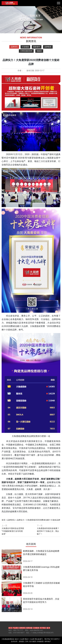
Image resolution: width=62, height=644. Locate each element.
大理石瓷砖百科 (26, 51)
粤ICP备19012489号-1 (52, 639)
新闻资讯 (22, 628)
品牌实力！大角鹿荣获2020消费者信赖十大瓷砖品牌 (38, 520)
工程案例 (36, 628)
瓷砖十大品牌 (20, 639)
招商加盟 (29, 628)
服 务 (48, 628)
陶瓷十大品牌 (30, 639)
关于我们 (43, 628)
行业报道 (25, 47)
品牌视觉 (48, 47)
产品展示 (16, 628)
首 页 (10, 628)
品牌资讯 (14, 47)
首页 (3, 520)
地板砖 (39, 51)
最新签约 (37, 47)
